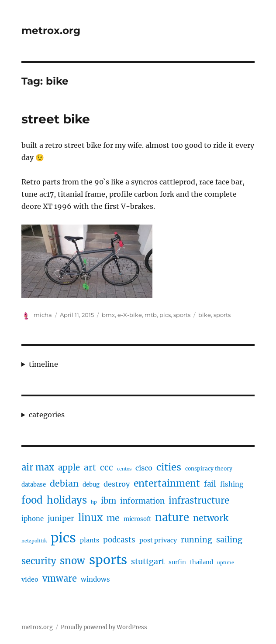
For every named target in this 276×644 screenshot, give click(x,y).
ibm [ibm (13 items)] (109, 501)
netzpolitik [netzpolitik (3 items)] (34, 541)
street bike (56, 119)
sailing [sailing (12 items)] (229, 540)
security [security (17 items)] (39, 561)
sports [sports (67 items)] (108, 560)
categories (47, 415)
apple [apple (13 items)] (69, 468)
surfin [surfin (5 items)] (177, 562)
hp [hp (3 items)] (94, 502)
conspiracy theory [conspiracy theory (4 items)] (209, 469)
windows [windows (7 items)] (95, 579)
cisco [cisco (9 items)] (144, 468)
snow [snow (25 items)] (72, 561)
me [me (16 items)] (113, 518)
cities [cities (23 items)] (169, 467)
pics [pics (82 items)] (63, 538)
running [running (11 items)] (197, 540)
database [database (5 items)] (34, 485)
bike (205, 315)
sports (182, 315)
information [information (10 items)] (142, 501)
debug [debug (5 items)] (91, 485)
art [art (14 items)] (90, 467)
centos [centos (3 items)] (124, 469)
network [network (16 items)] (211, 518)
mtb (151, 315)
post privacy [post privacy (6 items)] (158, 540)
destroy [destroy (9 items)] (117, 484)
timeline (43, 364)
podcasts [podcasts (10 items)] (119, 540)
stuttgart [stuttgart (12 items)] (148, 561)
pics (165, 315)
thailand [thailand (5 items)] (202, 562)
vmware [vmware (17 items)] (60, 578)
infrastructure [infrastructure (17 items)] (199, 500)
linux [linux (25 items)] (90, 518)
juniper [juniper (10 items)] (61, 518)
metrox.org (51, 31)
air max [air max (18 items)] (38, 467)
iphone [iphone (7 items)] (33, 519)
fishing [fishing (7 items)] (232, 484)
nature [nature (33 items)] (172, 518)
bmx (108, 315)
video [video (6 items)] (30, 579)
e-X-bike (130, 315)
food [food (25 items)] (32, 500)
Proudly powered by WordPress (104, 627)
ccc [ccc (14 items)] (107, 467)
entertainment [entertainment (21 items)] (167, 483)
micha (43, 315)
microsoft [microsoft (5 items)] (137, 519)
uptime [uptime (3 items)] (226, 563)
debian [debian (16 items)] (64, 484)
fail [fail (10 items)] (210, 484)
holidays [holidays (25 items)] (67, 500)
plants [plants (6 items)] (90, 540)
